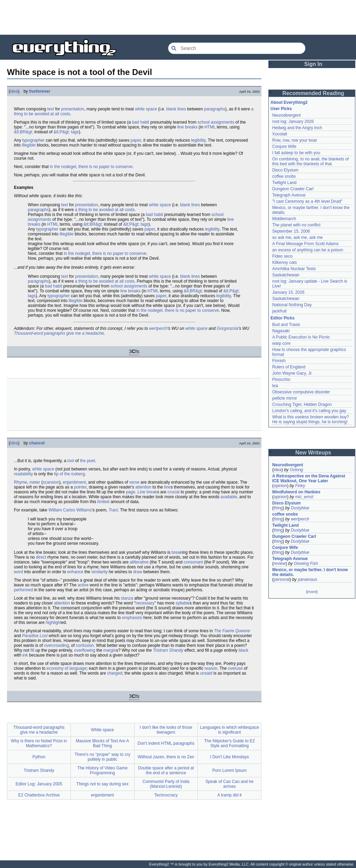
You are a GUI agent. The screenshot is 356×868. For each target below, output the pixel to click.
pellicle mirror (285, 398)
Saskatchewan (286, 275)
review (280, 564)
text (51, 109)
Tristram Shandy (168, 650)
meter (35, 482)
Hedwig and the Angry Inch (297, 128)
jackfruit (279, 311)
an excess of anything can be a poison (308, 250)
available (229, 497)
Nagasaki (281, 331)
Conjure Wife (284, 147)
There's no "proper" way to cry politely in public (103, 757)
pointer (80, 487)
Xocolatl (280, 134)
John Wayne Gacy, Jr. (292, 373)
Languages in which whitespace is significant (229, 730)
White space (103, 730)
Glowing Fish (306, 564)
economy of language (67, 668)
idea (14, 91)
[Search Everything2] (237, 48)
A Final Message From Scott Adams (305, 244)
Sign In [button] (313, 64)
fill (32, 650)
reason (211, 668)
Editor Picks (282, 318)
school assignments (216, 122)
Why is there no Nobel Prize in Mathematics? (39, 743)
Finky (300, 486)
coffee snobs (284, 176)
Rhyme (21, 482)
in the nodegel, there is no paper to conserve (91, 167)
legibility (199, 140)
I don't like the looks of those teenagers (166, 730)
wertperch (158, 328)
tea (275, 386)
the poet (87, 461)
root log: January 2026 (293, 122)
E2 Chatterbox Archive (39, 795)
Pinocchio (281, 379)
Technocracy (166, 795)
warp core (281, 343)
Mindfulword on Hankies (296, 492)
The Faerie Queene (232, 631)
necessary (145, 603)
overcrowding (56, 645)
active (83, 585)
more (312, 592)
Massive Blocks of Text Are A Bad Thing (102, 743)
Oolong (296, 470)
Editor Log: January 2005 (39, 784)
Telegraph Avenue (289, 195)
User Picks (281, 109)
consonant (193, 562)
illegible (29, 145)
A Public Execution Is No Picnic (301, 337)
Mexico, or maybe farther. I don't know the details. (310, 572)
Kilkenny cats (285, 262)
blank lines (176, 109)
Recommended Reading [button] (313, 93)
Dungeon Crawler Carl (293, 189)
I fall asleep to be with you (296, 153)
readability (23, 474)
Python (39, 757)
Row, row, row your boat (294, 140)
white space (146, 109)
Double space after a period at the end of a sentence (166, 770)
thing (278, 508)
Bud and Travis (286, 325)
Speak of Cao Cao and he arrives (229, 784)
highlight (53, 623)
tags (75, 132)
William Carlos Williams (70, 510)
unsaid (206, 673)
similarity (100, 572)
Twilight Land (284, 183)
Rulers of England (289, 367)
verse (134, 482)
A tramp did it (229, 795)
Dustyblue (300, 508)
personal (282, 579)
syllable (183, 603)
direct (41, 557)
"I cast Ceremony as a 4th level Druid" (307, 201)
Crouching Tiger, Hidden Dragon (302, 404)
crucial (174, 492)
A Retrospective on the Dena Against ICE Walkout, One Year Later (309, 478)
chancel (37, 443)
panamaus (307, 579)
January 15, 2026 (288, 292)
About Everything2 (289, 102)
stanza (127, 598)
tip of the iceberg (69, 474)
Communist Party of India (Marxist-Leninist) (166, 784)
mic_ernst (304, 497)
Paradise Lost (35, 636)
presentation (73, 109)
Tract (113, 510)
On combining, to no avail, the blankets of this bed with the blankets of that (310, 161)
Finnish (279, 361)
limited (103, 502)
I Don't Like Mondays (229, 757)
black (243, 650)
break (177, 552)
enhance (75, 572)
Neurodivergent (286, 115)
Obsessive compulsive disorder (301, 392)
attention (143, 487)
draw (138, 572)
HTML (210, 127)
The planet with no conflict (296, 225)
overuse (236, 668)
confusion (85, 645)
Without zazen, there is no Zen (166, 757)
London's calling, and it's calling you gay (309, 411)
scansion (51, 482)
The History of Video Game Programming (102, 770)
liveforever (40, 91)
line (167, 487)
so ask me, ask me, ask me (297, 237)
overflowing (85, 650)
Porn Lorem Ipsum (230, 770)
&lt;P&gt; (62, 132)
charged (115, 673)
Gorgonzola (227, 328)
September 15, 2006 (291, 231)
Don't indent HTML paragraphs (166, 743)
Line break (147, 492)
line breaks (187, 127)
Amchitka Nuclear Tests (294, 269)
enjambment (74, 482)
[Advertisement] (178, 17)
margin (110, 650)
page (131, 492)
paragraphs (215, 109)
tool (71, 461)
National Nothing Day (292, 305)
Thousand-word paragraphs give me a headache (59, 333)
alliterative (139, 562)
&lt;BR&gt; (23, 132)
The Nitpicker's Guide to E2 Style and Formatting (229, 743)
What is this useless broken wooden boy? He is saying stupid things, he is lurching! (311, 419)
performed (23, 590)
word (18, 572)
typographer (33, 140)
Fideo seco (282, 256)
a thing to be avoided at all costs (104, 210)
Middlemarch (284, 219)
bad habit (141, 122)
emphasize (132, 618)
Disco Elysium (285, 170)
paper (136, 140)
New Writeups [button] (313, 453)
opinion (280, 486)
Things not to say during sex (103, 784)
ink (25, 655)
